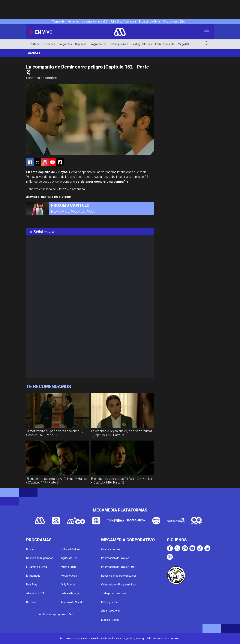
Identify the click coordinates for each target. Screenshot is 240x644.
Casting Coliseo (119, 44)
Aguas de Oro (69, 558)
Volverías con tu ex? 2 (94, 22)
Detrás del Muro (70, 549)
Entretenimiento (165, 44)
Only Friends (68, 584)
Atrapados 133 (35, 593)
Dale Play (32, 584)
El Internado (33, 576)
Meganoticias (69, 576)
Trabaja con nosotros (114, 593)
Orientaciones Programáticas (119, 584)
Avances (34, 53)
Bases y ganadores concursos (119, 576)
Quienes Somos (111, 549)
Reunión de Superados (40, 558)
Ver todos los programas (55, 614)
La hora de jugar (70, 593)
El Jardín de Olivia (149, 22)
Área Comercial (110, 611)
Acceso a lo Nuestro (73, 602)
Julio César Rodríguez (123, 22)
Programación (98, 44)
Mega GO (183, 44)
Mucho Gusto (69, 567)
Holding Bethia (110, 602)
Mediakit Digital (110, 620)
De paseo (32, 602)
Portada (35, 44)
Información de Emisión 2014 (118, 567)
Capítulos (81, 44)
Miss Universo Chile (174, 22)
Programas (65, 44)
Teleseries (49, 44)
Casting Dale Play (142, 44)
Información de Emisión (115, 558)
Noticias (31, 549)
